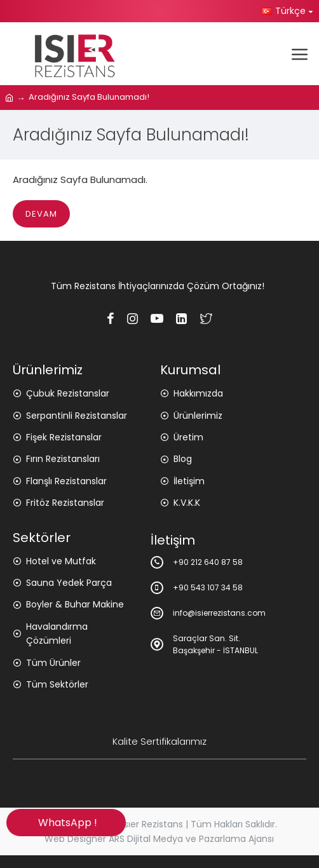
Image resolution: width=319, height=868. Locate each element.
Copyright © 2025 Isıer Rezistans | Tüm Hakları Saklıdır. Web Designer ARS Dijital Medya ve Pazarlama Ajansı (159, 831)
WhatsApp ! (66, 823)
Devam (41, 214)
